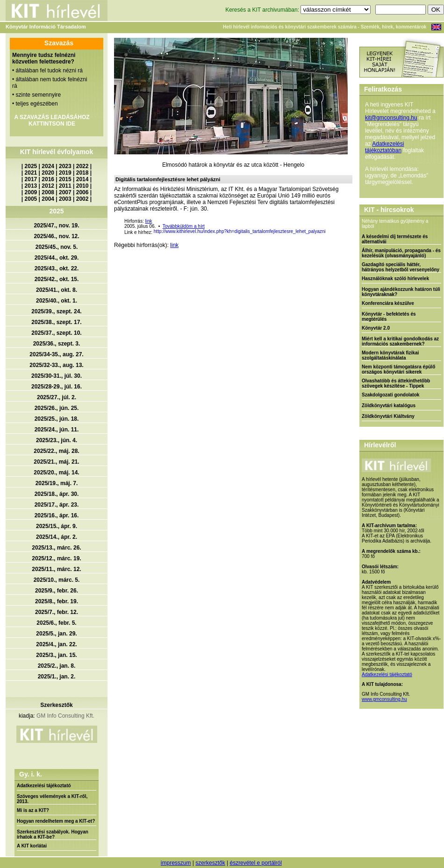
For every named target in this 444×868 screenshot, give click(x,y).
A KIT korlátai (32, 846)
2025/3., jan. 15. (56, 655)
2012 (48, 186)
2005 (31, 199)
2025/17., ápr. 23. (57, 505)
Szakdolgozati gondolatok (390, 395)
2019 (65, 173)
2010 (82, 186)
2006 (82, 192)
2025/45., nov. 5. (57, 247)
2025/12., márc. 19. (56, 558)
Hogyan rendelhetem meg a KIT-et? (56, 821)
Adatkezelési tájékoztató (44, 786)
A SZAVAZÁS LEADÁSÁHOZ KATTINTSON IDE (52, 120)
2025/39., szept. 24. (56, 311)
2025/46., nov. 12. (56, 236)
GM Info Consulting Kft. (65, 716)
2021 (31, 173)
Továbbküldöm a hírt (184, 226)
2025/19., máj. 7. (57, 483)
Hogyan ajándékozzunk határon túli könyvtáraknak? (401, 292)
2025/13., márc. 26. (56, 548)
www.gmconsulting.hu (384, 699)
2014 (82, 179)
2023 (65, 166)
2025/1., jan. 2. (57, 677)
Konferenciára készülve (388, 303)
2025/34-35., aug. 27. (56, 354)
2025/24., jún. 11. (57, 430)
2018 (82, 173)
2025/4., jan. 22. (56, 644)
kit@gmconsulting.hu (391, 118)
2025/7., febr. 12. (57, 612)
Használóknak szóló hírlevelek (395, 279)
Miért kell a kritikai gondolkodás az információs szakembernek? (400, 341)
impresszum (176, 863)
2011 (65, 186)
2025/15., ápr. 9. (57, 526)
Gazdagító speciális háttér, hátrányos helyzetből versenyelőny (401, 267)
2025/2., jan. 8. (57, 666)
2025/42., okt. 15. (57, 279)
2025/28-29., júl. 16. (57, 387)
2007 (65, 192)
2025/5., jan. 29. (56, 634)
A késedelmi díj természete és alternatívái (395, 239)
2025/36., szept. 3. (57, 344)
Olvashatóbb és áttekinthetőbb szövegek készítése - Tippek (396, 383)
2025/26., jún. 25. (57, 408)
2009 (31, 192)
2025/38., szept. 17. (56, 322)
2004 (48, 199)
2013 (31, 186)
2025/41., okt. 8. (57, 290)
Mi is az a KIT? (33, 810)
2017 (31, 179)
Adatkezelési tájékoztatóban (384, 147)
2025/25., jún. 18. (57, 419)
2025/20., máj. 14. (56, 473)
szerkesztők (210, 863)
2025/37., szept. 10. (56, 333)
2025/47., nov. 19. (56, 226)
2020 (48, 173)
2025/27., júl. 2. (57, 397)
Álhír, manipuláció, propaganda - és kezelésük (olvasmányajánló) (401, 253)
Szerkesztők (56, 705)
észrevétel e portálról (255, 863)
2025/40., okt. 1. (57, 301)
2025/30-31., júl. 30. (57, 376)
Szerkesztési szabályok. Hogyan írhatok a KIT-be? (53, 834)
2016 (48, 179)
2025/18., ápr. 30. (57, 494)
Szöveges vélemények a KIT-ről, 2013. (52, 799)
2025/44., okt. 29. (57, 258)
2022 (82, 166)
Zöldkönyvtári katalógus (389, 406)
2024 (48, 166)
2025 (31, 166)
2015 (65, 179)
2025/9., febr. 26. (57, 591)
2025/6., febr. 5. (56, 623)
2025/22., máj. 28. (56, 451)
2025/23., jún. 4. (57, 440)
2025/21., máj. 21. (56, 462)
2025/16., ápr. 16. (57, 515)
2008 (48, 192)
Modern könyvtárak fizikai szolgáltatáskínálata (390, 355)
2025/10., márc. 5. (57, 580)
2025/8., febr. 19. (57, 601)
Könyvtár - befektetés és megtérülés (389, 317)
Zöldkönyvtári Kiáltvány (388, 416)
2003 (65, 199)
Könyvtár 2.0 (376, 328)
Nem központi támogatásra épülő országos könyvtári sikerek (398, 369)
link (148, 221)
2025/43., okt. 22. (57, 268)
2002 (82, 199)
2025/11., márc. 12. (56, 569)
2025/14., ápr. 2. (57, 537)
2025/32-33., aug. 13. (56, 365)
